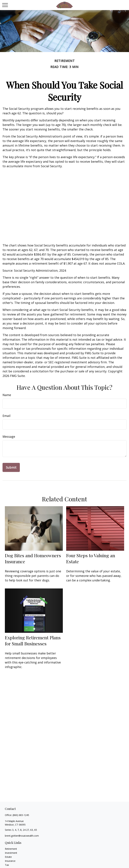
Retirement (11, 849)
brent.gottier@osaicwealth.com (22, 836)
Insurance (10, 861)
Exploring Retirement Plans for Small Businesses (33, 641)
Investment (11, 853)
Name (7, 395)
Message (9, 437)
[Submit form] (11, 467)
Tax (7, 865)
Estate (8, 857)
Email (6, 416)
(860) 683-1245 (21, 815)
